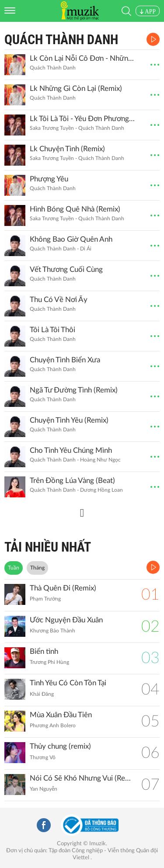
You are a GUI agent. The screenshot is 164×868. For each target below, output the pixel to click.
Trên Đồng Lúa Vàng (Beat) (72, 481)
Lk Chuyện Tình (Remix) (67, 149)
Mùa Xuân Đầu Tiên (61, 715)
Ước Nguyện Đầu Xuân (66, 620)
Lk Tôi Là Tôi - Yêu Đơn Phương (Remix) (82, 119)
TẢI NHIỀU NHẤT (48, 547)
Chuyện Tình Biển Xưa (65, 360)
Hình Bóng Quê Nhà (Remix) (75, 209)
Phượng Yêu (49, 179)
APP (148, 12)
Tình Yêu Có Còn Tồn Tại (68, 683)
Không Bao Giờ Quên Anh (71, 239)
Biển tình (44, 651)
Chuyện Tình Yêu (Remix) (69, 420)
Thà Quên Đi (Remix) (63, 588)
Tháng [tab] (37, 568)
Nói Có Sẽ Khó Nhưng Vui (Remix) (81, 778)
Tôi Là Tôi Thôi (52, 330)
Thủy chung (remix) (60, 746)
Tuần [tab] (14, 568)
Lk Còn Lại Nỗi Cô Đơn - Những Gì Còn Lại (82, 58)
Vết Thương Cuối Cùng (66, 269)
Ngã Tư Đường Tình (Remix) (74, 390)
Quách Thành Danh (61, 40)
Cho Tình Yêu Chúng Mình (71, 450)
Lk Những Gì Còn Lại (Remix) (76, 89)
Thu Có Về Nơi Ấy (59, 300)
